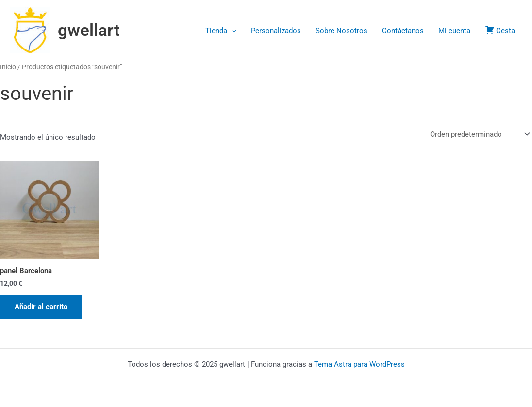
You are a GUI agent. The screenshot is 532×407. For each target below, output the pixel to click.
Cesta (500, 30)
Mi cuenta (454, 31)
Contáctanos (403, 31)
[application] (232, 31)
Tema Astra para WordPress (359, 364)
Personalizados (276, 31)
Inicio (8, 67)
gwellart (89, 30)
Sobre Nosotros (341, 31)
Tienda (221, 31)
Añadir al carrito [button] (41, 307)
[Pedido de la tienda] (479, 135)
